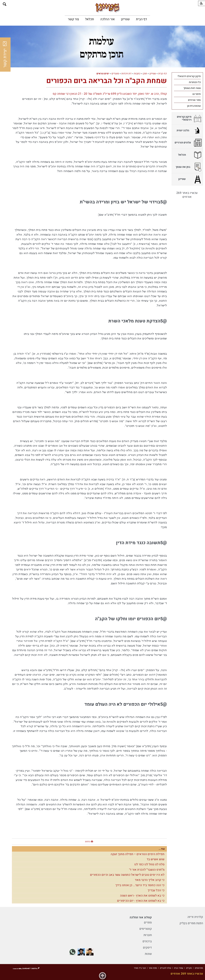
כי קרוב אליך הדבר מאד (150, 880)
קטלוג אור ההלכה (141, 917)
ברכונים (147, 941)
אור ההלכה (107, 19)
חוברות (148, 935)
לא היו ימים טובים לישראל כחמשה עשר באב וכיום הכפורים (127, 875)
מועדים (115, 74)
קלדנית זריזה (195, 917)
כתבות (137, 74)
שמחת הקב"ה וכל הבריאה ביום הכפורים (107, 81)
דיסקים (147, 948)
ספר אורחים (194, 100)
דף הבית (141, 19)
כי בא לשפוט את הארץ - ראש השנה (142, 896)
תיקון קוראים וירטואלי (189, 76)
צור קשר (73, 19)
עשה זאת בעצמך (192, 88)
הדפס (88, 842)
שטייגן (125, 19)
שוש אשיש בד (156, 859)
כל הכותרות (195, 82)
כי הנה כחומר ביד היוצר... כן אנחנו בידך (140, 885)
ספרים (148, 923)
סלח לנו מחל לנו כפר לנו (149, 864)
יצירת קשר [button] (5, 55)
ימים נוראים (103, 74)
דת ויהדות (126, 74)
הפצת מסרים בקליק (191, 923)
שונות (148, 954)
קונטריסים (146, 929)
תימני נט (197, 94)
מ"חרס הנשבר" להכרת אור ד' (147, 870)
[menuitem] (141, 19)
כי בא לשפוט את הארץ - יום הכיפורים (141, 901)
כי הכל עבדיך (156, 890)
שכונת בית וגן (194, 106)
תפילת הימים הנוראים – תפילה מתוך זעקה (138, 854)
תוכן (145, 74)
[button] (5, 4)
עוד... (162, 849)
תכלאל (90, 19)
